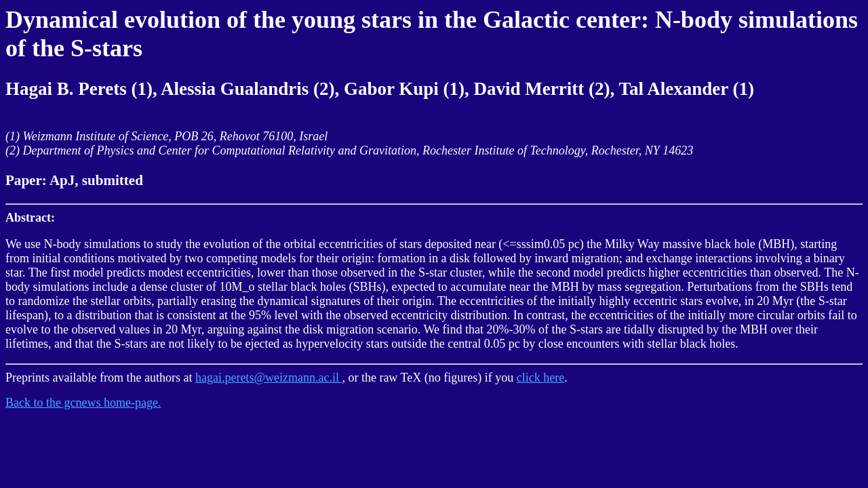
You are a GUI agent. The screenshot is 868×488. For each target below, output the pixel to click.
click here (540, 378)
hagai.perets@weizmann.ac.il (269, 378)
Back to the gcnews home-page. (83, 403)
